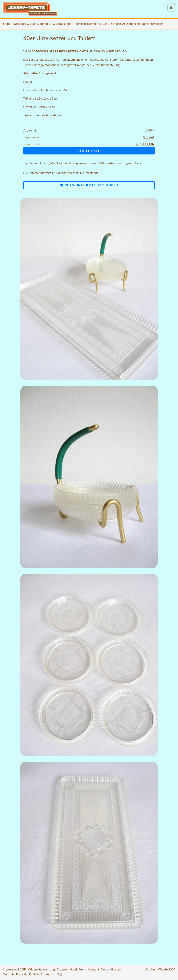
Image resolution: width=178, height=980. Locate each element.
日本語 (58, 974)
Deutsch (8, 974)
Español (46, 974)
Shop (6, 24)
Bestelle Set (89, 151)
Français (22, 974)
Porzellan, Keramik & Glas (90, 24)
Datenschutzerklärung (71, 969)
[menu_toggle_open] (171, 8)
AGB (23, 969)
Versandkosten (39, 163)
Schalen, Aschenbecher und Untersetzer (137, 24)
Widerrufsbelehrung (41, 969)
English (34, 974)
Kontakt (94, 969)
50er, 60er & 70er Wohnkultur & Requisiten (42, 24)
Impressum (10, 969)
